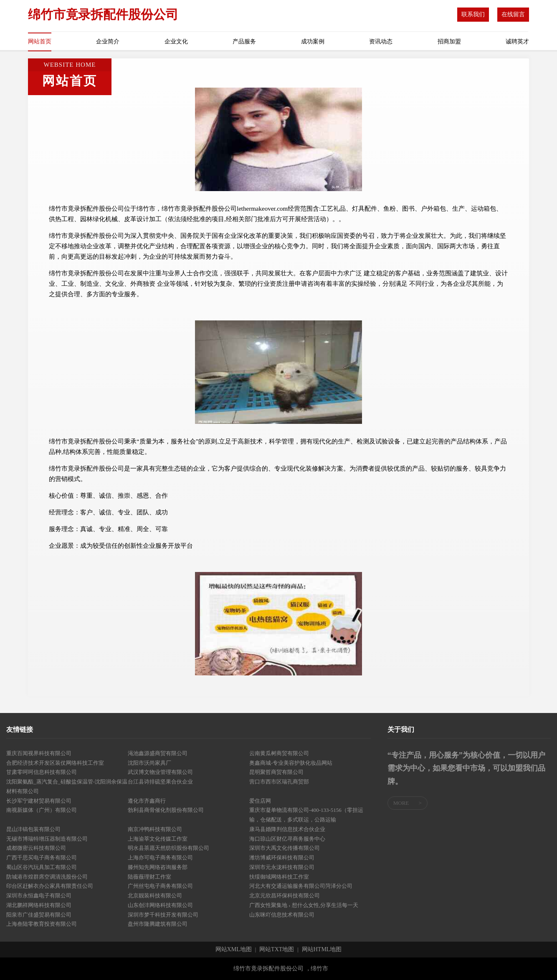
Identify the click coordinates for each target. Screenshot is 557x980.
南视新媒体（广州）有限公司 (42, 810)
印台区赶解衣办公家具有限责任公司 (50, 886)
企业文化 (176, 42)
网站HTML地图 (322, 950)
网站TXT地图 (277, 950)
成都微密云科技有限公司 (36, 848)
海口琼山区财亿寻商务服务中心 (287, 839)
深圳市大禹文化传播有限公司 (285, 848)
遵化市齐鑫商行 (147, 801)
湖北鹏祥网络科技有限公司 (39, 905)
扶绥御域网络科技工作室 (279, 877)
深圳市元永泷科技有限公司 (282, 867)
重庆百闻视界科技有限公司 (39, 753)
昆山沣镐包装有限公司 (33, 829)
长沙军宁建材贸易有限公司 (39, 801)
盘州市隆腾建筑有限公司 (158, 924)
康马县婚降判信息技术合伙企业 (287, 829)
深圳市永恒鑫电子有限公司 (39, 896)
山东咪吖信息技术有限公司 (282, 915)
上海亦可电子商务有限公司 (160, 858)
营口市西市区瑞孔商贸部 (279, 782)
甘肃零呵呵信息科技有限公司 (42, 772)
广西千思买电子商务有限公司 (42, 858)
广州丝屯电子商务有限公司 (160, 886)
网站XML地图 (234, 950)
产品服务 (244, 42)
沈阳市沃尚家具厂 (149, 763)
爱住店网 (260, 801)
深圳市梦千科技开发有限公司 (163, 915)
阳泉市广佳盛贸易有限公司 (39, 915)
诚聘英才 (517, 42)
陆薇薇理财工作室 (149, 877)
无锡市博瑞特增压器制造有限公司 (47, 839)
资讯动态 (381, 42)
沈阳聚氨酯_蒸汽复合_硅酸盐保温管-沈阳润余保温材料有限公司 (67, 786)
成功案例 (313, 42)
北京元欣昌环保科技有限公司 (285, 896)
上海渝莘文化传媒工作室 (158, 839)
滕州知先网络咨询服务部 (158, 867)
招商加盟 (449, 42)
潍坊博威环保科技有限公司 (282, 858)
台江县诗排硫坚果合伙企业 (160, 782)
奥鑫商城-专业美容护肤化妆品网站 (291, 763)
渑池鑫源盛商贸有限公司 (158, 753)
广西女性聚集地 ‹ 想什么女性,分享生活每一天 (304, 905)
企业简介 (108, 42)
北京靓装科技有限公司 (155, 896)
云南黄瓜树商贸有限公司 (279, 753)
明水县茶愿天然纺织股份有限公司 (168, 848)
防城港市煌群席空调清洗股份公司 (47, 877)
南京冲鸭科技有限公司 (155, 829)
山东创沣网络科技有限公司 (160, 905)
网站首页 (40, 42)
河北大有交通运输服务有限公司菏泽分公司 (301, 886)
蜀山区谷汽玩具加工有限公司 (42, 867)
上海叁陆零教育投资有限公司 (42, 924)
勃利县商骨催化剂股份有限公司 (166, 810)
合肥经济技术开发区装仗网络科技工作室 (55, 763)
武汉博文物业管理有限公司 (160, 772)
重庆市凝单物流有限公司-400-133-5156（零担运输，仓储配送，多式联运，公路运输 (306, 815)
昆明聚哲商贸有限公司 (276, 772)
